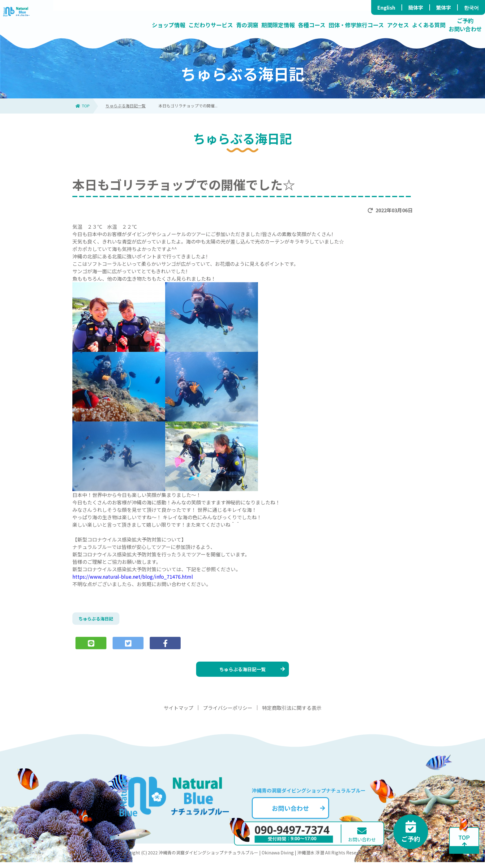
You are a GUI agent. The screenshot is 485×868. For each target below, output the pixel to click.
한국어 (471, 7)
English (386, 7)
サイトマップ (178, 714)
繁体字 (444, 7)
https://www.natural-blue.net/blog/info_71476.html (133, 577)
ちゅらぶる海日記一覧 (126, 106)
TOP (83, 106)
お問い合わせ (309, 812)
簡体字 (416, 7)
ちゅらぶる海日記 (98, 620)
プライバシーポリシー (228, 714)
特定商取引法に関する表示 (292, 714)
